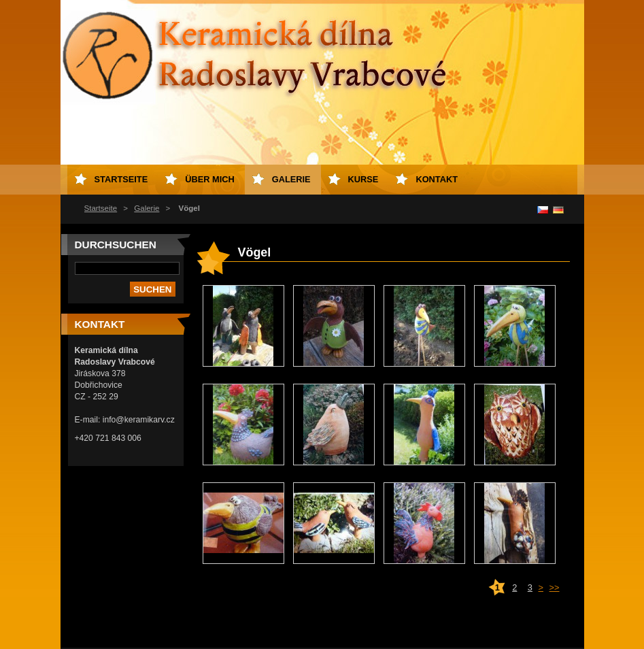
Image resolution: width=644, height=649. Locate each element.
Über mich (210, 179)
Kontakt (437, 179)
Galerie (147, 208)
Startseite (101, 208)
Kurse (363, 179)
